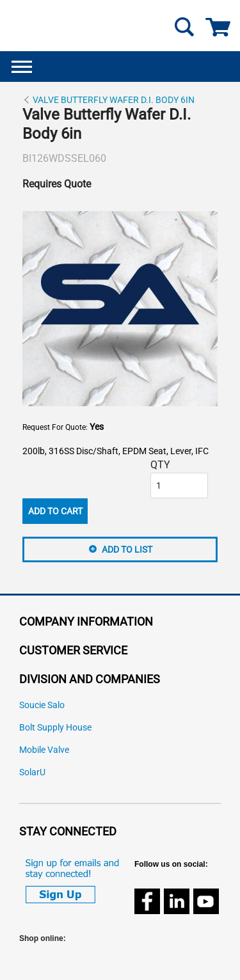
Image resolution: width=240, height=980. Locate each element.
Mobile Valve (44, 750)
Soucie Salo (42, 705)
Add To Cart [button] (55, 511)
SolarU (32, 772)
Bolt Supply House (55, 728)
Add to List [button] (127, 549)
